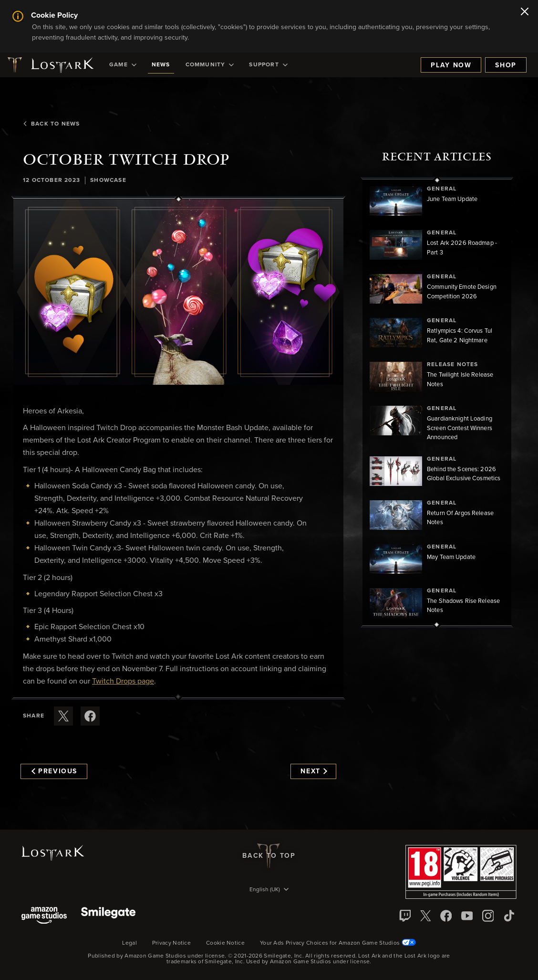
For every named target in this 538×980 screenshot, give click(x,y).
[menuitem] (123, 65)
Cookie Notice (225, 943)
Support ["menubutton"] (268, 65)
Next (314, 771)
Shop (506, 65)
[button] (178, 292)
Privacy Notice (171, 943)
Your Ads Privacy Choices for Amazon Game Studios (338, 943)
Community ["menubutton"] (210, 65)
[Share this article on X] (63, 716)
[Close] (525, 12)
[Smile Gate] (108, 916)
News (161, 65)
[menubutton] (269, 890)
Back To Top (269, 856)
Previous (54, 771)
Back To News (51, 124)
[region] (437, 402)
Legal (129, 943)
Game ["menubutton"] (123, 65)
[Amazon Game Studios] (44, 916)
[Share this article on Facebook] (90, 716)
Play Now (451, 65)
